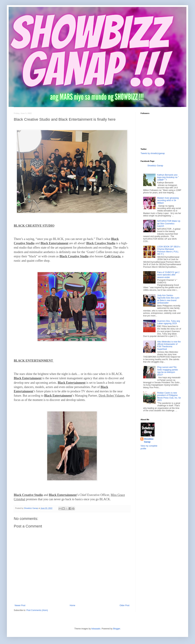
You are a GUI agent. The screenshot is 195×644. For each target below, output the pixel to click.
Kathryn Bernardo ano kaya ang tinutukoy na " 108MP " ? (168, 177)
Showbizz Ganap (155, 166)
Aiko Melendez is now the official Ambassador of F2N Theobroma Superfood (169, 345)
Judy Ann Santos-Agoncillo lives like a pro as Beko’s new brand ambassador (168, 299)
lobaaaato (96, 629)
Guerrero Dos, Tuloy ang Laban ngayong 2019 (169, 322)
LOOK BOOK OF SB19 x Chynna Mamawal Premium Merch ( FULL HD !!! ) (169, 250)
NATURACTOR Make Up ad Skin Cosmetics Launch (169, 224)
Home (73, 605)
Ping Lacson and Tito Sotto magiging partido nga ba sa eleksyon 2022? (168, 371)
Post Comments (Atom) (37, 610)
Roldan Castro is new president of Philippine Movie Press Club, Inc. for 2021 (169, 397)
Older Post (124, 605)
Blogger (117, 629)
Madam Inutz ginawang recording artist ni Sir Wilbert (168, 200)
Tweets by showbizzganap (153, 153)
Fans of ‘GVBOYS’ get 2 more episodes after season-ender (168, 275)
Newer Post (20, 605)
